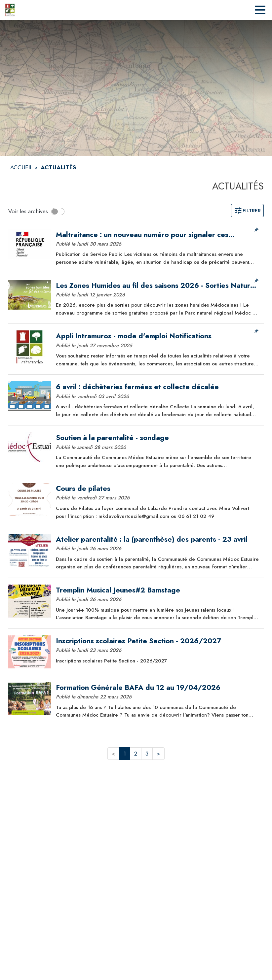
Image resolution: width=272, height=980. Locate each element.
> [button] (158, 754)
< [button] (114, 754)
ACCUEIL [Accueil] (21, 167)
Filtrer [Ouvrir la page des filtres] (247, 211)
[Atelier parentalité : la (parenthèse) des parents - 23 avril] (157, 539)
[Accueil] (10, 10)
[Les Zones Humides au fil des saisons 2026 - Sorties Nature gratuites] (157, 286)
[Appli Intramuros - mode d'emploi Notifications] (157, 336)
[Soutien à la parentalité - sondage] (157, 438)
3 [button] (147, 754)
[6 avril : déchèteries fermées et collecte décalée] (157, 387)
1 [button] (125, 754)
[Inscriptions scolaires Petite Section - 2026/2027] (157, 641)
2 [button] (136, 754)
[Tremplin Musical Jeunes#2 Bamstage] (157, 590)
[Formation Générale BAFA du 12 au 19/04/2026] (157, 688)
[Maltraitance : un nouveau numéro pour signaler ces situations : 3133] (157, 235)
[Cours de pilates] (157, 489)
